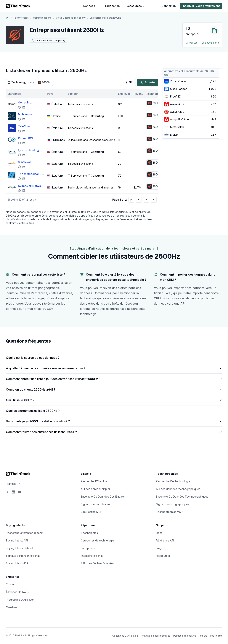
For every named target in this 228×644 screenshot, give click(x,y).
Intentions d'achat (92, 556)
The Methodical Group (31, 174)
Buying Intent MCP (17, 563)
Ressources (136, 6)
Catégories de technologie (97, 540)
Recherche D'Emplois (94, 481)
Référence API (165, 540)
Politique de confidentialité (156, 636)
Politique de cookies (185, 636)
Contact (11, 584)
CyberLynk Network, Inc (31, 186)
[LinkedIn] (13, 492)
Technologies (21, 18)
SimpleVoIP (25, 162)
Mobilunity (25, 114)
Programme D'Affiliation (20, 600)
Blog (159, 548)
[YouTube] (19, 492)
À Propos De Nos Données (97, 563)
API (128, 82)
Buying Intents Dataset (20, 548)
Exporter (148, 82)
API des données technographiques (178, 489)
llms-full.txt (216, 636)
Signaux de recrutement (96, 504)
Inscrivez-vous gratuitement (201, 6)
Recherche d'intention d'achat (25, 533)
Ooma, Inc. (25, 102)
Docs (159, 533)
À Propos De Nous (17, 592)
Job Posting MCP (91, 512)
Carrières (12, 607)
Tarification (112, 6)
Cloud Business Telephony (71, 18)
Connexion (169, 6)
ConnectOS (25, 138)
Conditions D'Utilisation (125, 636)
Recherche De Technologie (173, 481)
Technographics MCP (169, 512)
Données (91, 6)
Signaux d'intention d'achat (23, 556)
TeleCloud (25, 126)
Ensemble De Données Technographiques (182, 497)
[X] (7, 492)
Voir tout (192, 43)
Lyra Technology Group (31, 150)
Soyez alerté (210, 43)
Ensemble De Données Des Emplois (103, 497)
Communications (42, 18)
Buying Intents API (17, 540)
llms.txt (203, 636)
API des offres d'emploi (95, 489)
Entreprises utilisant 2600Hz (106, 18)
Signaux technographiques (173, 504)
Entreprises (88, 548)
